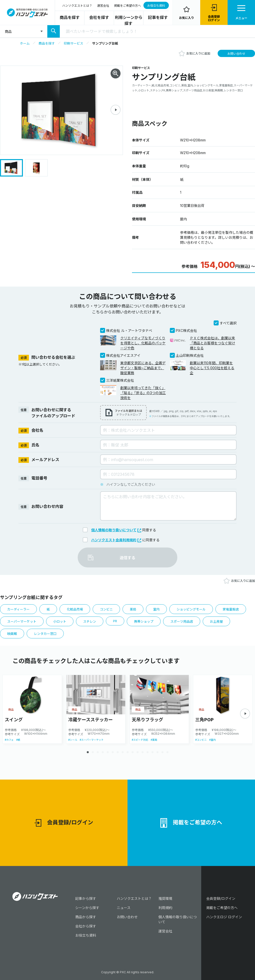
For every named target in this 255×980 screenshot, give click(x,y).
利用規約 (165, 908)
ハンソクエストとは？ (77, 6)
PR (115, 621)
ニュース (124, 908)
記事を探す (158, 17)
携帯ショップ (144, 621)
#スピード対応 (140, 740)
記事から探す (86, 898)
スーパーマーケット (22, 621)
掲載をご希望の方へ (127, 6)
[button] (116, 110)
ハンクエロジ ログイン (224, 917)
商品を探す (70, 17)
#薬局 (154, 740)
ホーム (25, 43)
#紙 (18, 740)
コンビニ (106, 609)
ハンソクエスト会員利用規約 (116, 540)
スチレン (90, 621)
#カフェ (9, 740)
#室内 (212, 740)
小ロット (60, 621)
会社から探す (86, 926)
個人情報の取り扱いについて (116, 530)
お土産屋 (216, 621)
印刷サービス (73, 43)
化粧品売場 (75, 609)
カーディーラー (18, 609)
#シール (73, 740)
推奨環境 (165, 898)
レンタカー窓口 (45, 634)
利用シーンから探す (129, 20)
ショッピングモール (191, 609)
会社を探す (99, 17)
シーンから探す (87, 908)
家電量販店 (231, 609)
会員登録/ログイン (64, 823)
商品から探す (86, 917)
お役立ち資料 (156, 6)
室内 (156, 609)
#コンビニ (201, 740)
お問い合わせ (236, 54)
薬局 (133, 609)
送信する (127, 558)
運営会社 (103, 6)
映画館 (12, 634)
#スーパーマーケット (92, 740)
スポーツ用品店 (182, 621)
